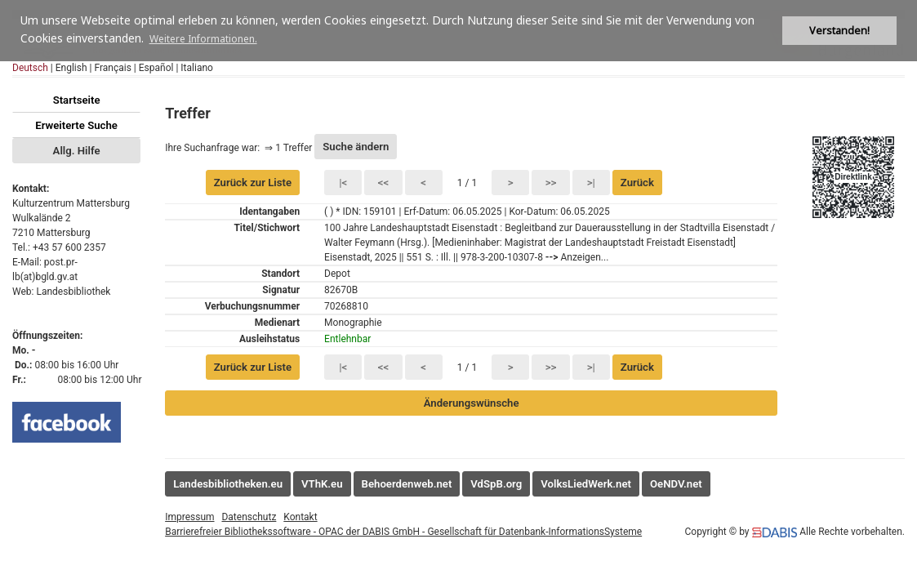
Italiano (197, 68)
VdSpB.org (496, 484)
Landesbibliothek (73, 292)
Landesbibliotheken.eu (228, 484)
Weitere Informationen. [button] (203, 39)
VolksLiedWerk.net (586, 484)
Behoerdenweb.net (407, 484)
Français (112, 68)
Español (156, 68)
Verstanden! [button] (839, 31)
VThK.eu (322, 484)
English (71, 68)
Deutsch (30, 68)
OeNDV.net (676, 484)
